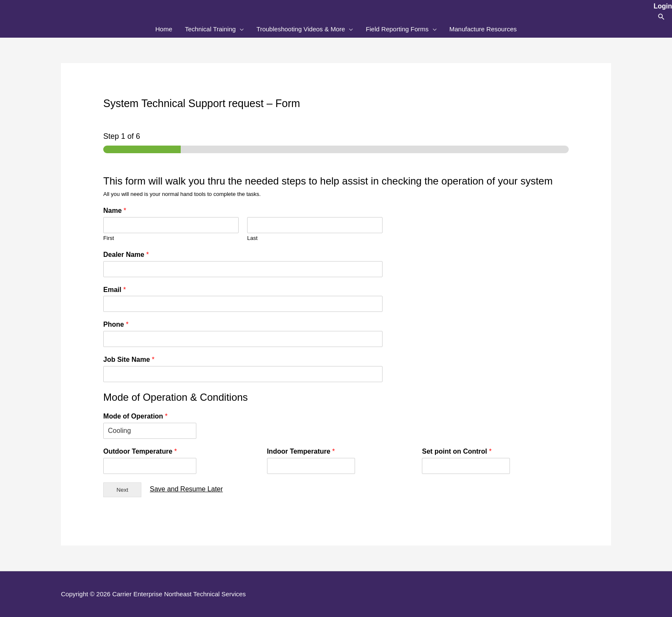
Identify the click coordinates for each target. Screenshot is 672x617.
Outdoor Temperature (140, 451)
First (109, 238)
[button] (661, 17)
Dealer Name (126, 255)
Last (252, 238)
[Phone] (243, 339)
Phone (116, 324)
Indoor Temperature (301, 451)
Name (115, 211)
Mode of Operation (135, 416)
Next (122, 490)
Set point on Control (457, 451)
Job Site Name (129, 359)
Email (114, 290)
